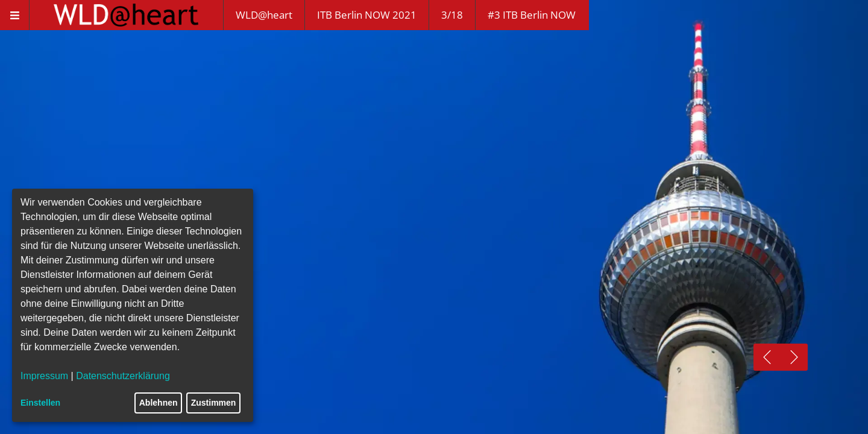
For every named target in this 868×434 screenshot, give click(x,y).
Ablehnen (159, 403)
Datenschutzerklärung (123, 376)
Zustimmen (214, 403)
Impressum (44, 376)
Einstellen (40, 403)
